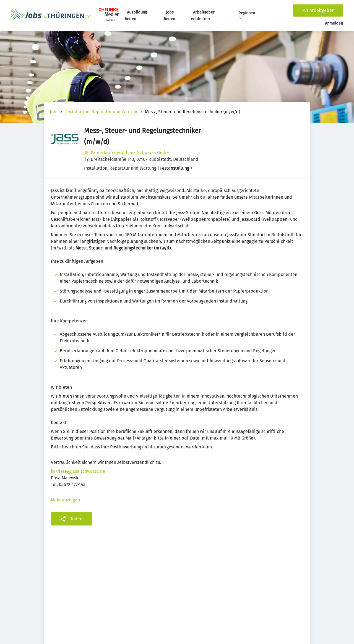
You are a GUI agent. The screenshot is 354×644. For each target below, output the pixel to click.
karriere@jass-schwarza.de (78, 471)
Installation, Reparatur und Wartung (102, 112)
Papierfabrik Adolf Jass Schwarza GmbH (130, 153)
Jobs (54, 112)
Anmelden (334, 23)
